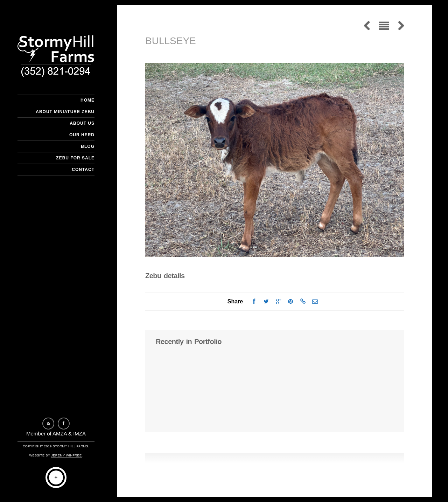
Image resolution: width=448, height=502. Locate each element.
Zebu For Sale (75, 158)
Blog (88, 146)
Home (87, 100)
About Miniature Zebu (65, 112)
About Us (82, 123)
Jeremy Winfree (66, 455)
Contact (83, 170)
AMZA (60, 434)
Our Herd (82, 135)
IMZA (79, 434)
